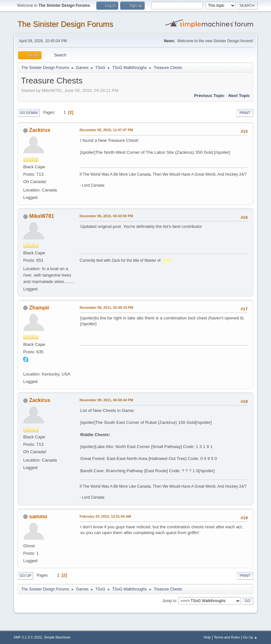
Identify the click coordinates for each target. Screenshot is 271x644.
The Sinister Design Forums (65, 24)
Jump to (169, 601)
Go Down (29, 113)
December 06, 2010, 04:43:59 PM (106, 216)
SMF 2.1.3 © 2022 (28, 637)
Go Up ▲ (250, 637)
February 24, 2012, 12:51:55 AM (105, 516)
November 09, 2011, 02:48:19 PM (106, 307)
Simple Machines (57, 637)
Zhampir (39, 308)
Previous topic (209, 96)
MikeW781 (42, 216)
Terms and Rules (227, 637)
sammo (38, 517)
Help (207, 637)
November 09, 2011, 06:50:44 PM (106, 400)
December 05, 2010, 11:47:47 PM (106, 130)
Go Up (25, 576)
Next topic (239, 96)
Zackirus (40, 130)
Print (245, 113)
